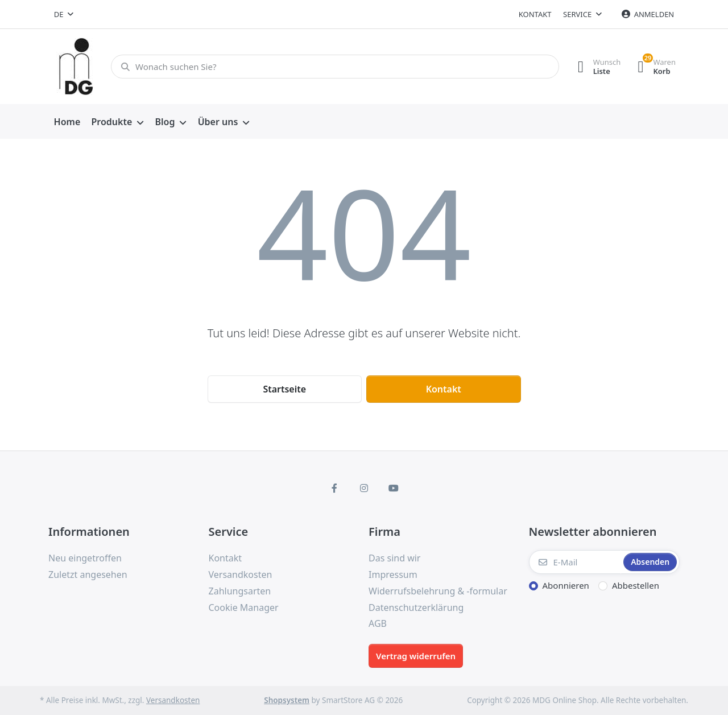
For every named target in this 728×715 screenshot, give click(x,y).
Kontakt (535, 14)
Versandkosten (173, 700)
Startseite (284, 389)
